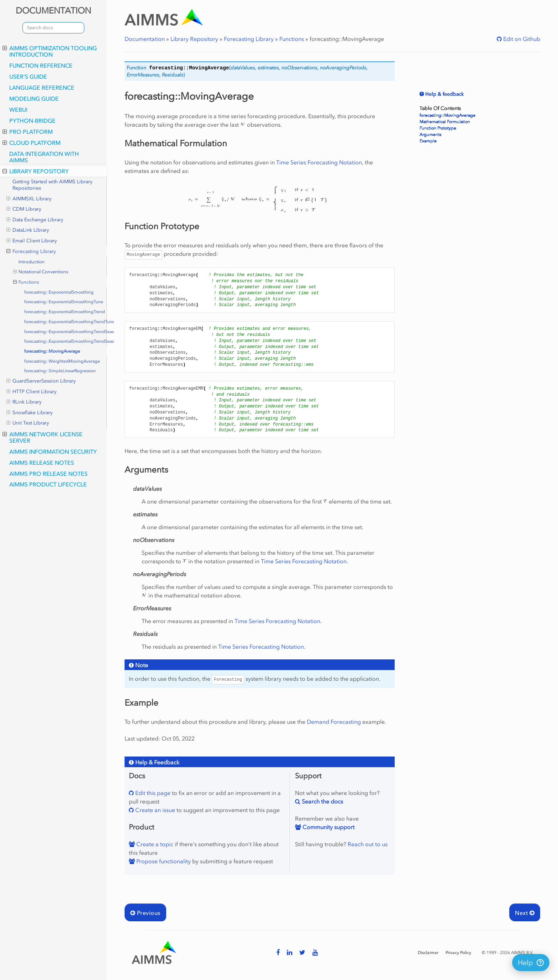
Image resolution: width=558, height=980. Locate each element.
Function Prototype (438, 128)
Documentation (145, 39)
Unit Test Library (28, 423)
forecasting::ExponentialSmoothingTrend (65, 312)
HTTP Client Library (31, 392)
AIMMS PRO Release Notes (48, 474)
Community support (328, 827)
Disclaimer (428, 953)
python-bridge (32, 121)
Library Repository (36, 171)
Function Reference (41, 65)
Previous (145, 913)
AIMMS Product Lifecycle (48, 484)
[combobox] (53, 28)
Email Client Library (32, 241)
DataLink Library (28, 230)
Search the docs (322, 801)
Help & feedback (444, 94)
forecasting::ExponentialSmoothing (59, 292)
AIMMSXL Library (29, 199)
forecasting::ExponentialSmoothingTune (64, 302)
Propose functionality (163, 861)
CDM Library (24, 209)
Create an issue (154, 810)
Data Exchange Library (35, 220)
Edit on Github (521, 39)
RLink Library (24, 402)
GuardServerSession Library (41, 381)
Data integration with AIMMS (44, 157)
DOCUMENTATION (53, 10)
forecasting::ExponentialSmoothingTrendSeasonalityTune (65, 341)
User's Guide (28, 77)
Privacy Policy (458, 953)
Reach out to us (368, 844)
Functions (26, 282)
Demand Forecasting (334, 722)
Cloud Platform (31, 143)
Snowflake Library (30, 413)
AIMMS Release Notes (42, 463)
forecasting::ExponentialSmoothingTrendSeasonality (65, 332)
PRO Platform (28, 132)
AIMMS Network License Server (43, 437)
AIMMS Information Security (53, 452)
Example (428, 141)
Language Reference (42, 88)
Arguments (430, 135)
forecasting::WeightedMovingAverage (62, 361)
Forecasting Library (31, 252)
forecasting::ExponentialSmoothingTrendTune (65, 322)
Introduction (32, 262)
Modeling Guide (34, 99)
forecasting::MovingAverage (52, 351)
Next (525, 913)
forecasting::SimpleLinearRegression (60, 371)
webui (18, 110)
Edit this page (152, 793)
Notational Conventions (41, 272)
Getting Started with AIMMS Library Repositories (52, 185)
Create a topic (154, 844)
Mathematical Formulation (445, 122)
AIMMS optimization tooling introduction (50, 51)
